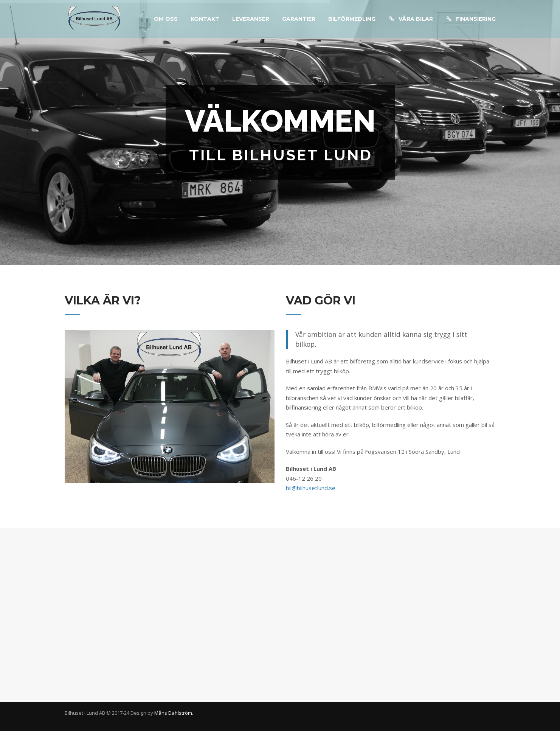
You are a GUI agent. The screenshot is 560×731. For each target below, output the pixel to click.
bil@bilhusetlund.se (311, 488)
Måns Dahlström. (174, 713)
